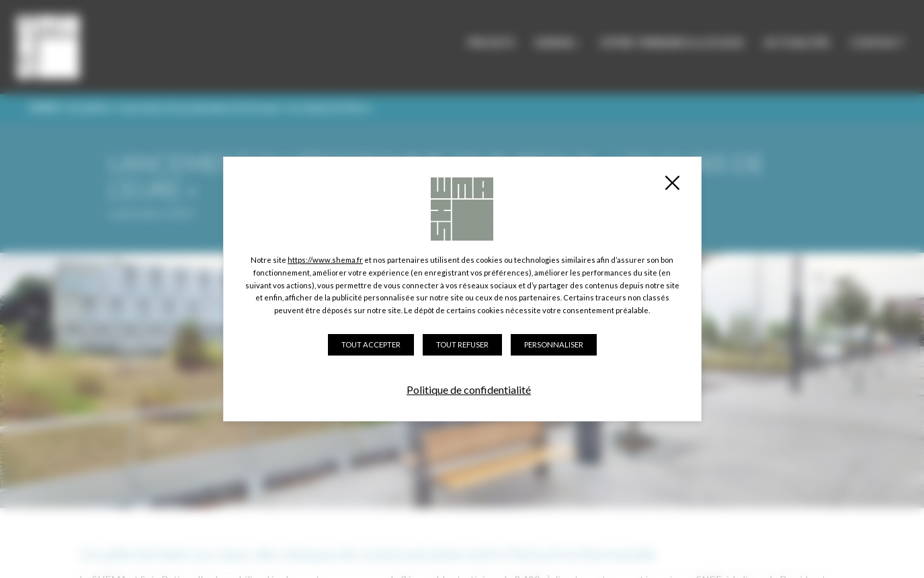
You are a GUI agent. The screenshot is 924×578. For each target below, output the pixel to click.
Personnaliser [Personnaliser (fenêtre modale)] (554, 344)
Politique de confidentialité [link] (469, 389)
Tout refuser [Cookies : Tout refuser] (462, 344)
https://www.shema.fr (325, 260)
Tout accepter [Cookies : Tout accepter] (371, 344)
